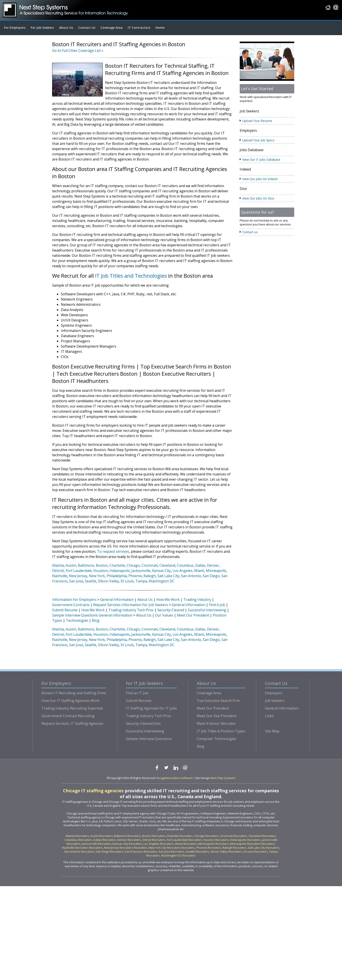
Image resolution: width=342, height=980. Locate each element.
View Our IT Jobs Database (261, 160)
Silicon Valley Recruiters (226, 852)
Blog (96, 620)
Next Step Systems (223, 778)
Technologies (77, 620)
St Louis (127, 581)
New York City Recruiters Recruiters (172, 848)
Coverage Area (112, 28)
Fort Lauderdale (79, 571)
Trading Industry (197, 600)
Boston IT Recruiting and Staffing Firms (74, 693)
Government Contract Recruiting (68, 716)
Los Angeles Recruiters (159, 844)
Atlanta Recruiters (77, 836)
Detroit (58, 571)
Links (269, 716)
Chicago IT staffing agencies (93, 791)
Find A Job (217, 605)
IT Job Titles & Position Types (221, 731)
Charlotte (117, 565)
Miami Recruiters (186, 844)
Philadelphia (117, 576)
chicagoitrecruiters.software (174, 778)
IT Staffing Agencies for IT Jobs (151, 708)
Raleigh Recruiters (234, 848)
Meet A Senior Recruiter (216, 723)
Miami (199, 571)
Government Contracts (71, 605)
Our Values (164, 615)
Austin (71, 565)
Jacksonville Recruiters (96, 844)
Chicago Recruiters (206, 836)
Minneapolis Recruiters (214, 844)
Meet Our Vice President (217, 716)
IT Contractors (139, 28)
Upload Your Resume (257, 121)
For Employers (15, 28)
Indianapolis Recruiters (245, 840)
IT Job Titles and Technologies (131, 276)
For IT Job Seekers (144, 683)
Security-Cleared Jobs (143, 723)
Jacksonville (141, 571)
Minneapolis (216, 571)
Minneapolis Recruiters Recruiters (252, 844)
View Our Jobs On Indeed (260, 179)
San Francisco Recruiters (141, 852)
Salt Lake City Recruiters (264, 848)
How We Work (168, 600)
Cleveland (167, 565)
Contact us (250, 232)
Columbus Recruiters (78, 840)
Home (160, 28)
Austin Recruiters (102, 836)
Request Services (107, 605)
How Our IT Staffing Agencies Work (70, 701)
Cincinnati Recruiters (234, 836)
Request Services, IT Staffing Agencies (72, 723)
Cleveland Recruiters (262, 836)
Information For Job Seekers (145, 605)
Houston (101, 571)
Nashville (60, 576)
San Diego (211, 576)
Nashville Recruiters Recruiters (82, 848)
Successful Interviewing (207, 610)
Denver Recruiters (129, 840)
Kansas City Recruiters (127, 844)
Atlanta (58, 565)
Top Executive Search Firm (218, 701)
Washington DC (162, 581)
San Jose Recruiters (171, 852)
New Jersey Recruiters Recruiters (126, 848)
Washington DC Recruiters (178, 855)
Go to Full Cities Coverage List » (78, 51)
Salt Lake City (168, 576)
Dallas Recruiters (105, 840)
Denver (213, 565)
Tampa (141, 581)
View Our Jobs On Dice (258, 198)
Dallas (200, 565)
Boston (102, 565)
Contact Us (87, 28)
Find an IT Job (137, 693)
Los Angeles (182, 571)
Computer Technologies (217, 739)
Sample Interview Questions (75, 615)
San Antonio (191, 576)
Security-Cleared (171, 610)
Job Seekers (275, 701)
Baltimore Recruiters (127, 836)
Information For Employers (74, 600)
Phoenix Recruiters (209, 848)
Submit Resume (65, 610)
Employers (274, 693)
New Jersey (78, 576)
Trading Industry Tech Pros (131, 610)
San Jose (76, 581)
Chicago (133, 565)
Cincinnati (150, 565)
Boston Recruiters (154, 836)
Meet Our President (193, 615)
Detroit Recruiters (154, 840)
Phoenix (135, 576)
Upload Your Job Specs (258, 140)
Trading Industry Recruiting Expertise (72, 708)
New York (97, 576)
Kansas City (161, 571)
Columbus (185, 565)
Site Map (272, 731)
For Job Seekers (42, 28)
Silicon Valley (108, 581)
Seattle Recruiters (197, 852)
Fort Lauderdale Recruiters (184, 840)
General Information (117, 600)
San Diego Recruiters (110, 852)
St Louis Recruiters (255, 852)
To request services (113, 551)
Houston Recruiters (216, 840)
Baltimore (86, 565)
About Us (66, 28)
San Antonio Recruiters (79, 852)
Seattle (91, 581)
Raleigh (150, 576)
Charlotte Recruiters (180, 836)
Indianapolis (120, 571)
